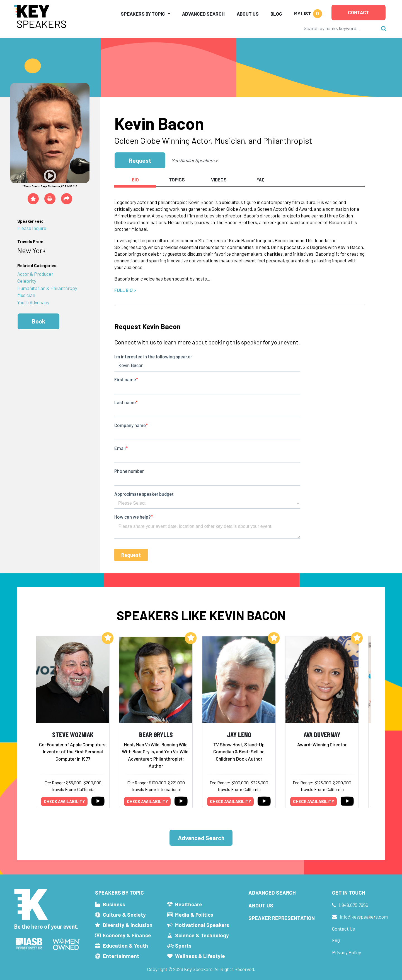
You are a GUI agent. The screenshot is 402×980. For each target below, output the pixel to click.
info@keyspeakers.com (364, 917)
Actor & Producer (35, 274)
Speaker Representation (282, 918)
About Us (248, 14)
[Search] (339, 28)
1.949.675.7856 (353, 905)
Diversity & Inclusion (128, 925)
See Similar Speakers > (194, 160)
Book (38, 321)
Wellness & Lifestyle (200, 956)
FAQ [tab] (261, 179)
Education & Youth (125, 946)
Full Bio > (125, 290)
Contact (359, 12)
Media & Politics (194, 915)
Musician (26, 295)
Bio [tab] (135, 179)
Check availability (64, 801)
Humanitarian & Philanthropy (47, 288)
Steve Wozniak (73, 734)
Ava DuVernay (322, 734)
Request (140, 160)
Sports (183, 946)
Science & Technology (202, 935)
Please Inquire (32, 228)
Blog (276, 14)
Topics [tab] (177, 179)
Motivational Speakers (202, 925)
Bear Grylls (156, 734)
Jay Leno (239, 734)
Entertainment (121, 956)
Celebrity (27, 281)
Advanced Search (203, 14)
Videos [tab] (219, 179)
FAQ (336, 940)
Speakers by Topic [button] (143, 14)
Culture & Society (124, 915)
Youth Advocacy (33, 302)
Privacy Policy (347, 952)
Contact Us (343, 929)
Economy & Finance (127, 935)
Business (114, 904)
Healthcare (189, 904)
